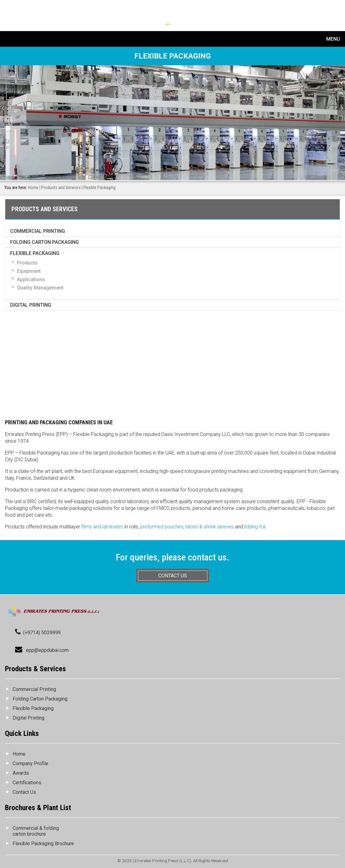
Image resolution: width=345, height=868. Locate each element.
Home (33, 188)
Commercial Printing (38, 231)
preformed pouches (162, 527)
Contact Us (24, 792)
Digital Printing (31, 305)
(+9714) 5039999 (42, 633)
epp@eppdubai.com (47, 650)
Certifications (27, 783)
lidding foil (255, 527)
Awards (21, 773)
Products (27, 263)
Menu (333, 39)
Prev (4, 108)
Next (341, 108)
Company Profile (30, 763)
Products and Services (61, 188)
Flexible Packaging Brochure (43, 844)
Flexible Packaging (35, 253)
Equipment (29, 271)
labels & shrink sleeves (210, 527)
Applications (31, 279)
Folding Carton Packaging (45, 242)
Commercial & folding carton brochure (36, 831)
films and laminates (102, 527)
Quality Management (40, 288)
